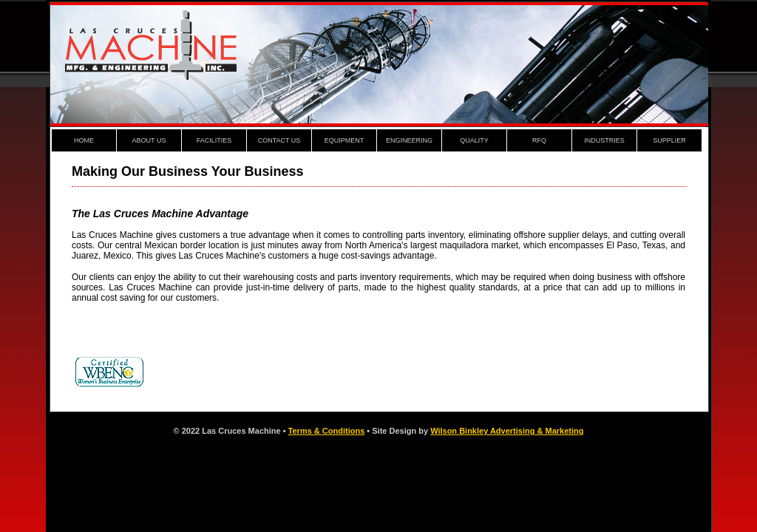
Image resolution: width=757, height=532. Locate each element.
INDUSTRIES (604, 140)
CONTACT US (279, 140)
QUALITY (474, 140)
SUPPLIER (669, 140)
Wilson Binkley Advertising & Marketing (507, 431)
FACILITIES (214, 140)
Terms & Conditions (327, 431)
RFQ (539, 140)
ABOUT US (149, 140)
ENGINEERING (409, 140)
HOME (84, 140)
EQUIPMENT (344, 140)
